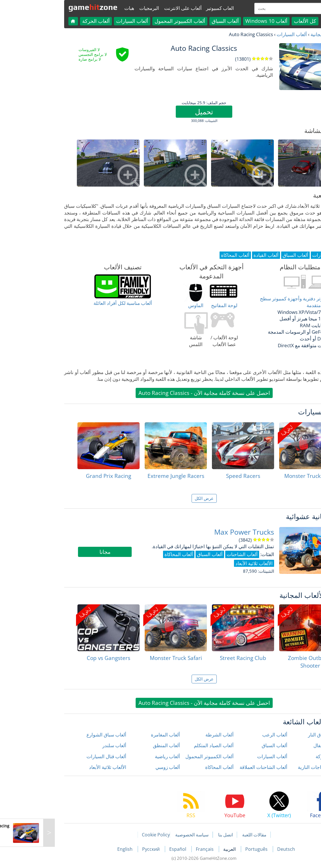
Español (135, 849)
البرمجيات (106, 8)
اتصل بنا (182, 835)
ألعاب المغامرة (122, 735)
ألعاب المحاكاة (176, 767)
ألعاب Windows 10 (223, 21)
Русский (108, 849)
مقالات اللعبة (211, 835)
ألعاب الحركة (52, 21)
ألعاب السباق (182, 21)
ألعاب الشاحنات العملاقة (220, 767)
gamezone (49, 7)
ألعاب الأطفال (284, 745)
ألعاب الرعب (231, 735)
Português (213, 849)
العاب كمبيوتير (176, 8)
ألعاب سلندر (71, 745)
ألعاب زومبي (124, 767)
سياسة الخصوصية (148, 835)
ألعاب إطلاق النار (281, 735)
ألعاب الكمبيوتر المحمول (136, 21)
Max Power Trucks (201, 532)
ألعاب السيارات (89, 21)
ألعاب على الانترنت (139, 8)
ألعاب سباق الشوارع (63, 735)
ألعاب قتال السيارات (63, 756)
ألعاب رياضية (124, 756)
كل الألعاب (262, 21)
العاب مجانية (279, 34)
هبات (86, 8)
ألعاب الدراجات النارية (276, 767)
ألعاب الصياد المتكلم (170, 745)
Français (162, 849)
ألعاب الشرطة (176, 735)
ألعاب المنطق (123, 745)
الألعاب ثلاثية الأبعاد (64, 767)
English (82, 849)
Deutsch (243, 849)
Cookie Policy (112, 835)
